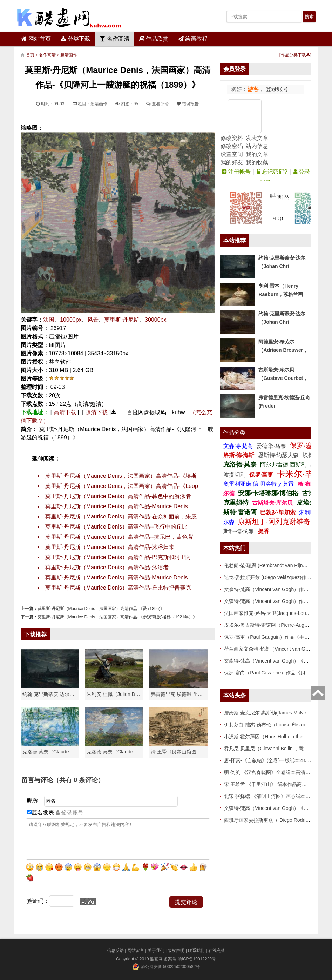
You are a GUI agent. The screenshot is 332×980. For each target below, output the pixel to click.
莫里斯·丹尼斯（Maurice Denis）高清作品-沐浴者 (107, 567)
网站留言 (136, 951)
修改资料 (232, 138)
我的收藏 (257, 162)
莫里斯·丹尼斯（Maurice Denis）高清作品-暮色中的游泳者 (118, 496)
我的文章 (257, 154)
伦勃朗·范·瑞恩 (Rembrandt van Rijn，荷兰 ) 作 (275, 565)
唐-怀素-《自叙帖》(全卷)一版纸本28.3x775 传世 (277, 760)
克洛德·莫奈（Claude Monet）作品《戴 (130, 752)
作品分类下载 (295, 55)
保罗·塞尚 (306, 445)
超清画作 (69, 55)
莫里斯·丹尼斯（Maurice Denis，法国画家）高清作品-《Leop (122, 486)
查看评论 (157, 104)
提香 (264, 531)
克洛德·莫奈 (240, 464)
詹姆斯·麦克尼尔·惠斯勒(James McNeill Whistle (275, 713)
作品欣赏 (154, 39)
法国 (49, 320)
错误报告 (188, 104)
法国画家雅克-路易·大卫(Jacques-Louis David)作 (277, 613)
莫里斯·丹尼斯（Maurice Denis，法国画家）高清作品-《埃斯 (121, 476)
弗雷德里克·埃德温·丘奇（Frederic (188, 694)
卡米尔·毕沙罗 (303, 474)
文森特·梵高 (239, 446)
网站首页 (36, 39)
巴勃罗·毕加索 (278, 512)
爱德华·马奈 (272, 446)
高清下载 (65, 412)
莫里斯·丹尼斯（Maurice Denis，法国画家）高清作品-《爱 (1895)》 (101, 609)
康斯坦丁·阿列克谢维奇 (274, 522)
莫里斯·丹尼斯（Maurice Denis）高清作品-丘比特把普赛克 (118, 588)
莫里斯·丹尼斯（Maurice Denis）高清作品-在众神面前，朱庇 (121, 516)
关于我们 (156, 951)
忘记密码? (272, 172)
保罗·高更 (261, 475)
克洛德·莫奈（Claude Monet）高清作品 (65, 752)
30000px (155, 320)
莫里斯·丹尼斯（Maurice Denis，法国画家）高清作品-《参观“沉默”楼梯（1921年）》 (117, 617)
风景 (93, 320)
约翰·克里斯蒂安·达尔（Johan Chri (60, 694)
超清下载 (96, 412)
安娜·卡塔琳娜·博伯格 (269, 493)
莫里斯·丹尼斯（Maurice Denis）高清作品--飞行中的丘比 (116, 527)
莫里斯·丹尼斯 (122, 320)
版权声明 (176, 951)
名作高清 (114, 39)
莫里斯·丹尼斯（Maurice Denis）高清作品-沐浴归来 (110, 547)
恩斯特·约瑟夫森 (279, 455)
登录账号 (276, 89)
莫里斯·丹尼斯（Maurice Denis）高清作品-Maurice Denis (116, 506)
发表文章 (257, 138)
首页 (30, 55)
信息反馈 (115, 951)
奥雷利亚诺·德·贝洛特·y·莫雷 (259, 484)
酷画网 (157, 959)
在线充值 (217, 951)
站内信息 (257, 146)
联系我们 (196, 951)
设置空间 (232, 154)
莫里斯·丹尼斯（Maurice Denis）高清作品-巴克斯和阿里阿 (118, 557)
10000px (71, 320)
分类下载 (75, 39)
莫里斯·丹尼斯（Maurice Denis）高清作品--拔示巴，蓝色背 (119, 537)
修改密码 (232, 146)
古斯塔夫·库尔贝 (272, 503)
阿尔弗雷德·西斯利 (283, 465)
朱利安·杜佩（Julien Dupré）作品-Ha (127, 694)
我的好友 (232, 162)
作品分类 (234, 433)
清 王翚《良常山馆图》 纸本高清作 (189, 752)
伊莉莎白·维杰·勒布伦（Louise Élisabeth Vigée (275, 725)
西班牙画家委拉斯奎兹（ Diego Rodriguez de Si (276, 820)
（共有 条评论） (79, 780)
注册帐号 (236, 172)
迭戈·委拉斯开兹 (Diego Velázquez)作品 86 (271, 577)
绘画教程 (193, 39)
